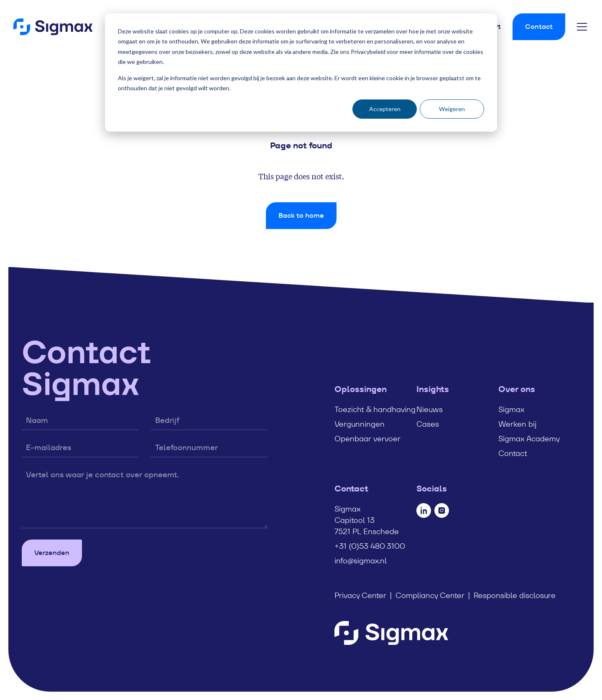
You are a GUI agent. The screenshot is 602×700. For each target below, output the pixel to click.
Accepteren (385, 109)
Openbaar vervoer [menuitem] (367, 439)
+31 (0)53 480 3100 (370, 546)
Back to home (301, 215)
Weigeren (452, 109)
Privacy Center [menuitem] (360, 595)
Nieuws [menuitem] (430, 409)
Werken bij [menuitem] (517, 424)
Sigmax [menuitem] (511, 409)
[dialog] (301, 73)
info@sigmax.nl (361, 561)
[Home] (53, 27)
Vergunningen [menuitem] (360, 424)
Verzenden (52, 553)
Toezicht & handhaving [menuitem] (375, 409)
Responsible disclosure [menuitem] (515, 595)
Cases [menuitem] (428, 424)
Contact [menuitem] (513, 453)
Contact (539, 27)
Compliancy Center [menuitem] (430, 595)
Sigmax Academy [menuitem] (529, 439)
